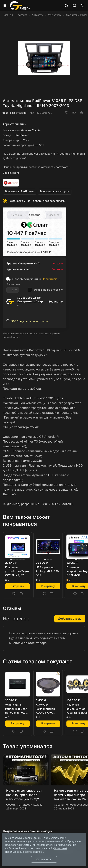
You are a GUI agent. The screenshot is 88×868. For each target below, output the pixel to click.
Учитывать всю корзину (45, 290)
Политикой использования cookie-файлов (36, 850)
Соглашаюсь (44, 859)
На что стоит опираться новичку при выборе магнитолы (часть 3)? (24, 795)
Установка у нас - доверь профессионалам (37, 201)
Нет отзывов (18, 113)
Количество (13, 284)
